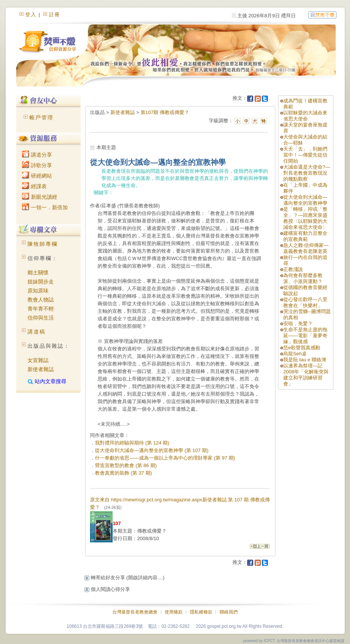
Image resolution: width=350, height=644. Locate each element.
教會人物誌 (41, 300)
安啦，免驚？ (298, 324)
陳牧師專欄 (43, 244)
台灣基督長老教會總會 (135, 612)
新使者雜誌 (41, 369)
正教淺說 (293, 269)
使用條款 (174, 612)
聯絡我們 (229, 612)
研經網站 (37, 176)
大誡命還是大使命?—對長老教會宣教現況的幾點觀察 (307, 173)
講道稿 (37, 332)
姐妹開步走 (41, 282)
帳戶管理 (41, 117)
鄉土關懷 (38, 273)
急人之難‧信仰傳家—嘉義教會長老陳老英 (306, 248)
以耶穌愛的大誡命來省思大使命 (305, 116)
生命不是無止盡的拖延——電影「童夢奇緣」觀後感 (305, 336)
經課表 (34, 186)
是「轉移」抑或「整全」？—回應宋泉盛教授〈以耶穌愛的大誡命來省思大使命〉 (305, 218)
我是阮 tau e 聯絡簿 (305, 360)
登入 (31, 14)
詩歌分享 (37, 165)
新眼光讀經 (40, 197)
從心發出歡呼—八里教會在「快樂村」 (305, 302)
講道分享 (37, 155)
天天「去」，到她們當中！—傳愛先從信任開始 (305, 155)
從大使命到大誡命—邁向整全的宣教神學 (305, 200)
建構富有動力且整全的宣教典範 (305, 236)
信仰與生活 (41, 318)
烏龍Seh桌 (295, 354)
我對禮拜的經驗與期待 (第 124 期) (132, 443)
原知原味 (38, 291)
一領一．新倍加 (45, 207)
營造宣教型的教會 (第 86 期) (126, 465)
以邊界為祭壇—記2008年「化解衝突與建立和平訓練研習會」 (306, 375)
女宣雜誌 (38, 360)
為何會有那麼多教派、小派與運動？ (303, 278)
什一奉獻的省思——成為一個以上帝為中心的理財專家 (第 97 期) (165, 458)
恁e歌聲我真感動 (302, 348)
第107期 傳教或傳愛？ (165, 112)
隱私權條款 (201, 612)
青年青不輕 (41, 309)
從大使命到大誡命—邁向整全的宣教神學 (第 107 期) (152, 450)
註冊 (55, 14)
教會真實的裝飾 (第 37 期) (123, 473)
